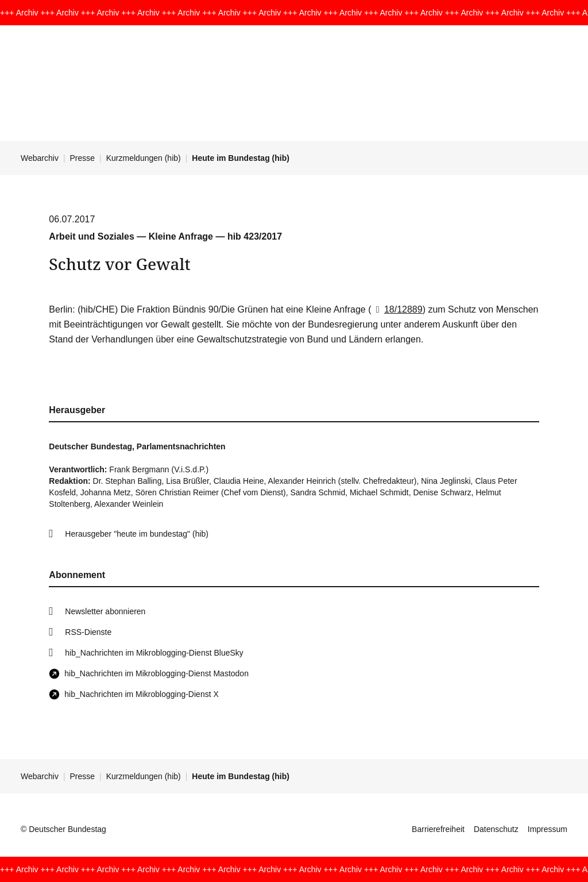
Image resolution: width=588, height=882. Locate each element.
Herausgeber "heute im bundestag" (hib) (137, 534)
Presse (83, 158)
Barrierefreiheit (438, 829)
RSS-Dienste (88, 632)
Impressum (548, 829)
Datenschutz (496, 829)
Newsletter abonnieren (105, 611)
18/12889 (397, 309)
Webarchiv (40, 158)
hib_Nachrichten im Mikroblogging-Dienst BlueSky (154, 653)
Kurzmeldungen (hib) (144, 158)
